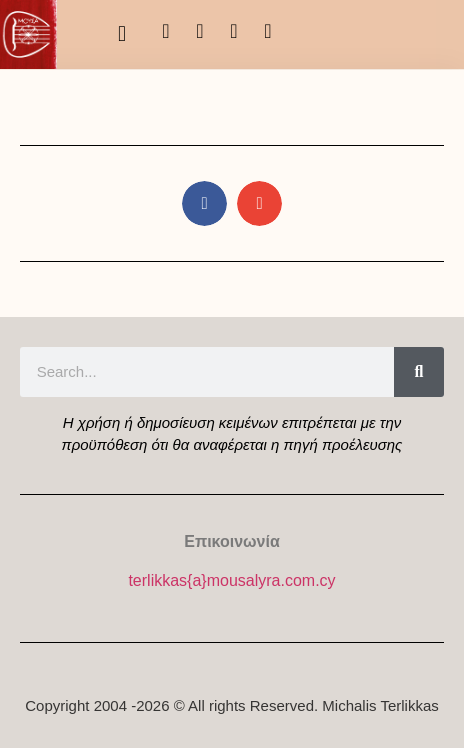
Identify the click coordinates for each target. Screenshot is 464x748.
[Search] (419, 372)
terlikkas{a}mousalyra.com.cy (231, 580)
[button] (121, 34)
